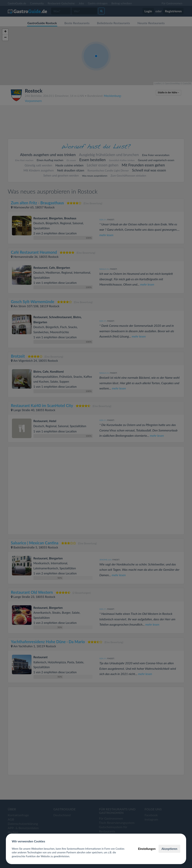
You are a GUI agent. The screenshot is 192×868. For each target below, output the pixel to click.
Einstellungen (147, 849)
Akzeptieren (169, 849)
